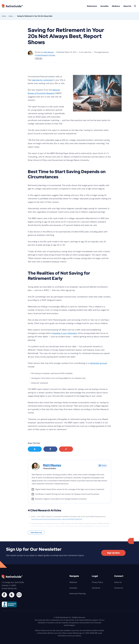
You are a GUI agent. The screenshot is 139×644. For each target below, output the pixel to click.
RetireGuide (13, 6)
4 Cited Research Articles (45, 55)
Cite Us (39, 59)
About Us (127, 6)
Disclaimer (96, 588)
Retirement (92, 6)
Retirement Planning (78, 594)
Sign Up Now (113, 553)
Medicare (116, 6)
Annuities (104, 6)
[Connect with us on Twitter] (12, 595)
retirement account (98, 363)
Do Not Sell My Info (9, 588)
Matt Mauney (49, 52)
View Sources (36, 532)
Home (4, 16)
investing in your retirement (64, 333)
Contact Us (119, 588)
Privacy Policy (97, 582)
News (11, 16)
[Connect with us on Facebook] (4, 595)
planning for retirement (42, 80)
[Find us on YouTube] (19, 595)
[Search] (135, 6)
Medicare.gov (78, 633)
